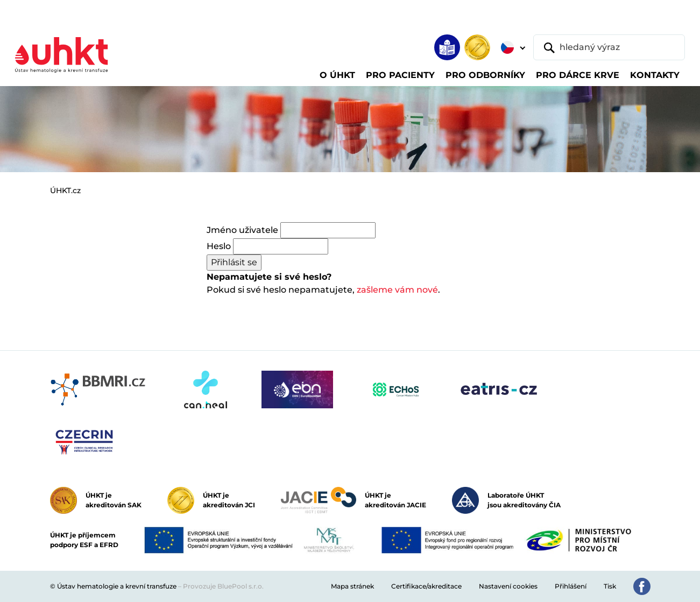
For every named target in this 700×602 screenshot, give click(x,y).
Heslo (219, 246)
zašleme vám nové (397, 290)
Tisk (610, 586)
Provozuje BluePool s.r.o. (223, 586)
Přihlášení (571, 586)
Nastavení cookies (508, 586)
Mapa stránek (352, 586)
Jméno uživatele (242, 230)
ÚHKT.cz (65, 190)
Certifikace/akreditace (426, 586)
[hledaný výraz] (609, 47)
